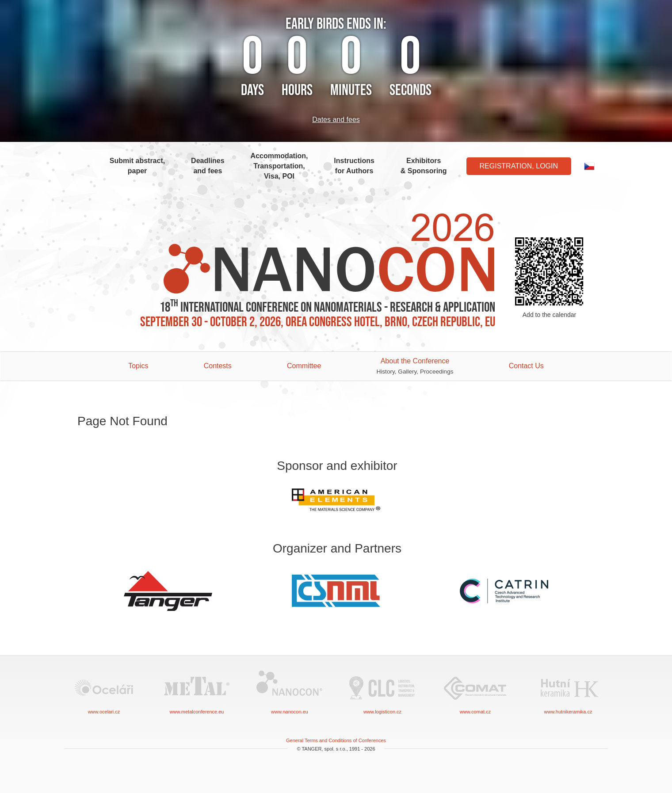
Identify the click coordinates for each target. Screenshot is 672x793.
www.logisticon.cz (382, 692)
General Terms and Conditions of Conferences (336, 740)
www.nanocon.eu (290, 692)
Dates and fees (336, 120)
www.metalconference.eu (197, 692)
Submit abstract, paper (137, 166)
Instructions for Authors (354, 166)
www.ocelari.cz (104, 692)
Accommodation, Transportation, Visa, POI (279, 166)
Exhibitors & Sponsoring (424, 166)
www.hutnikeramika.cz (568, 692)
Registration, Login (519, 166)
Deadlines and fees (208, 166)
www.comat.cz (475, 692)
